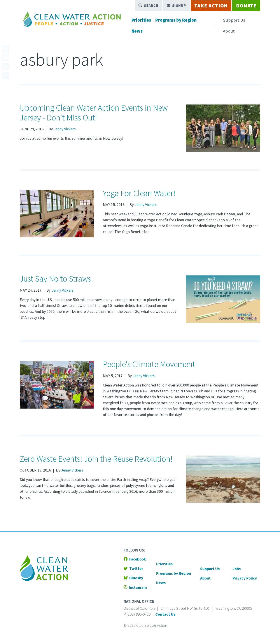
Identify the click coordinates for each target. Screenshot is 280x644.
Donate (246, 6)
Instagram (135, 587)
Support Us (234, 20)
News (137, 31)
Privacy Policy (245, 578)
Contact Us (165, 614)
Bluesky (133, 578)
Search (148, 5)
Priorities (141, 20)
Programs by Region (176, 20)
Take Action (211, 6)
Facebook (135, 559)
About (229, 31)
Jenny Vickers (65, 129)
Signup (176, 5)
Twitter (133, 568)
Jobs (237, 569)
